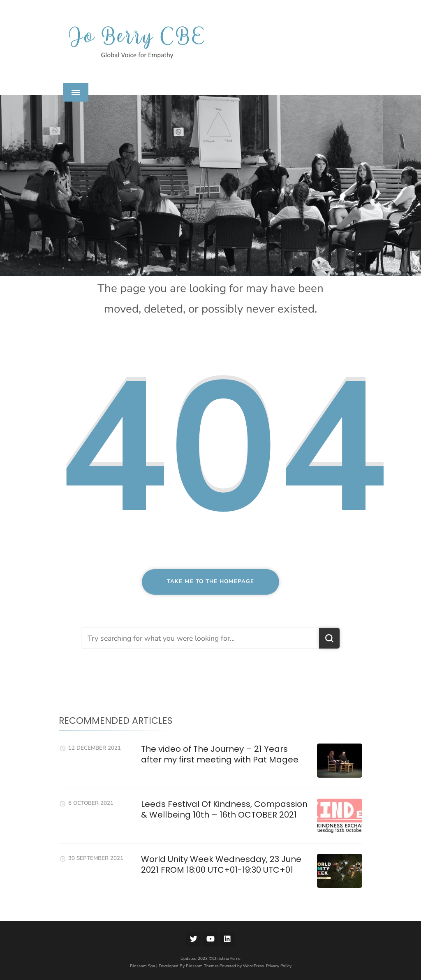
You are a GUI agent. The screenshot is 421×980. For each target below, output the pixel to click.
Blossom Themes (202, 966)
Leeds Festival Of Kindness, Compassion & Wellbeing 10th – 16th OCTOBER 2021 (224, 809)
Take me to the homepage (210, 582)
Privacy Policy (279, 966)
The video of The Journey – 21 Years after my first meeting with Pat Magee (220, 754)
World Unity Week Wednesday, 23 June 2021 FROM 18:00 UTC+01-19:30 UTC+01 (221, 864)
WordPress (253, 966)
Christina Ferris (226, 959)
